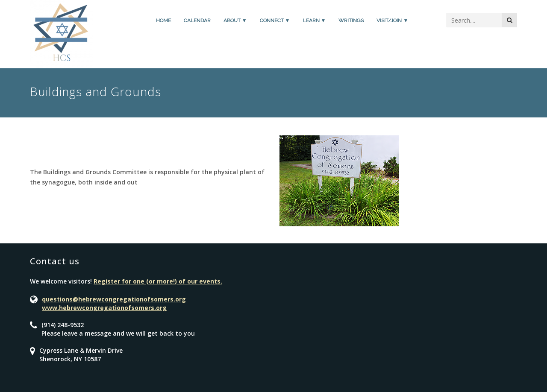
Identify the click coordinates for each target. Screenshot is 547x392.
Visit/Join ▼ (392, 20)
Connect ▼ (275, 20)
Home (163, 20)
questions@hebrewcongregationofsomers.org (114, 299)
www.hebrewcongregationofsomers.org (104, 308)
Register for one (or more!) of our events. (158, 281)
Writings (351, 20)
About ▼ (235, 20)
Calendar (197, 20)
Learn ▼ (315, 20)
